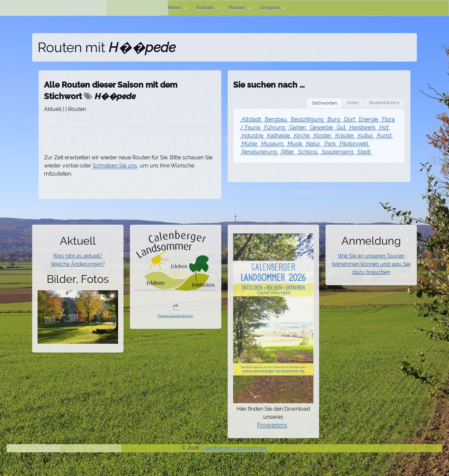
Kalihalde (279, 135)
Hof (384, 127)
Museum (272, 144)
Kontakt (208, 8)
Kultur (366, 135)
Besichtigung (307, 119)
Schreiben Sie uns (115, 166)
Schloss (308, 152)
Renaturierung (259, 152)
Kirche (302, 135)
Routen (240, 8)
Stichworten (324, 103)
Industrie (252, 135)
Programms (272, 425)
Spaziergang (338, 152)
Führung (275, 127)
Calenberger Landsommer (234, 448)
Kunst (384, 135)
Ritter (288, 152)
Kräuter (345, 135)
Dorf (350, 119)
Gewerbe (321, 127)
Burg (334, 119)
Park (330, 144)
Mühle (249, 144)
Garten (298, 127)
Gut (341, 127)
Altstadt (251, 119)
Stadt (364, 152)
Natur (313, 144)
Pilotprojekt (354, 144)
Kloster (322, 135)
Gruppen (273, 8)
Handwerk (362, 127)
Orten (353, 103)
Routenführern (384, 103)
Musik (295, 144)
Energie (368, 119)
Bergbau (276, 119)
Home (178, 8)
